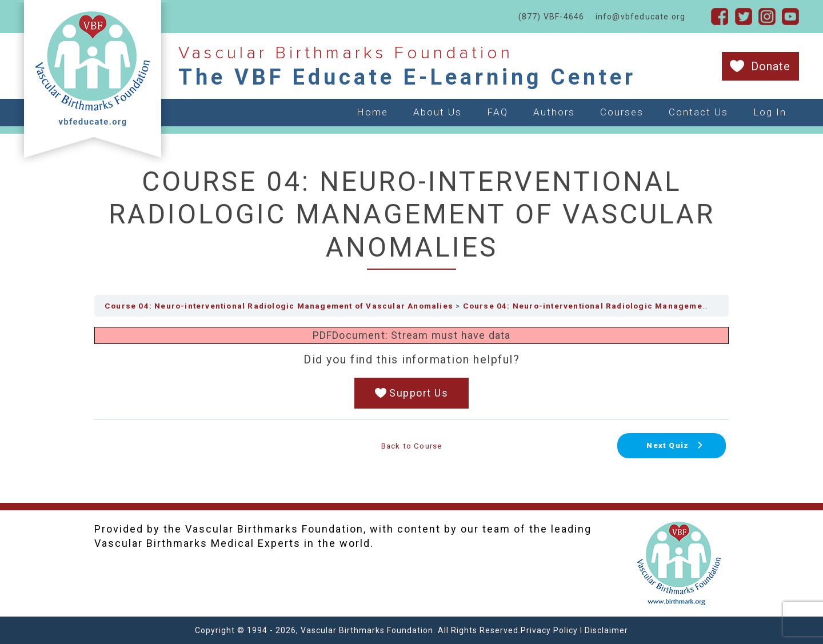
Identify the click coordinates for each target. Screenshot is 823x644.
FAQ (498, 112)
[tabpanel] (411, 368)
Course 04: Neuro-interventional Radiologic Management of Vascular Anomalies (279, 306)
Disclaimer (606, 630)
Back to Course (412, 446)
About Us (438, 112)
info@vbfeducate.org (641, 17)
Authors (554, 112)
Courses (622, 112)
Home (372, 112)
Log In (770, 112)
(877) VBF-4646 (552, 17)
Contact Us (698, 112)
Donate (771, 66)
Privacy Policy (549, 630)
